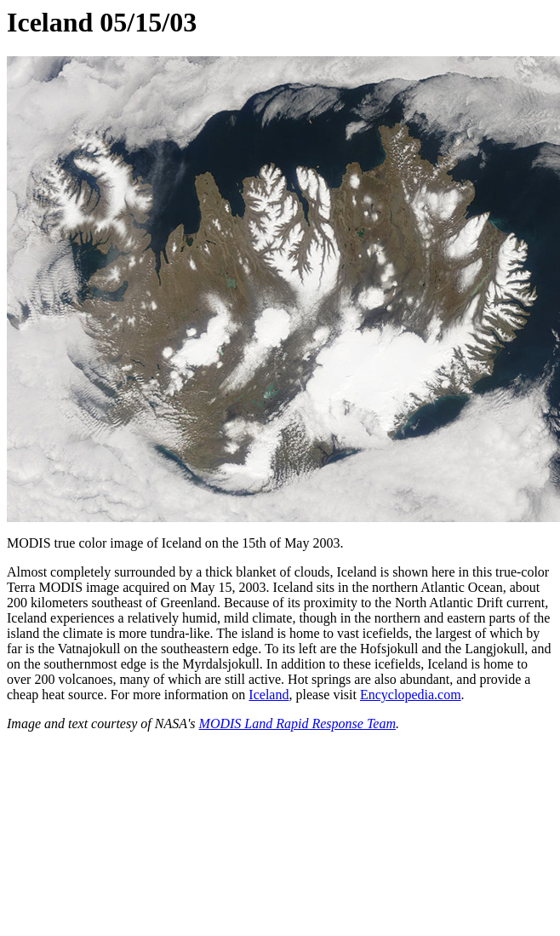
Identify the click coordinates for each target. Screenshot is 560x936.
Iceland (269, 695)
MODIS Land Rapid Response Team (297, 724)
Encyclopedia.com (411, 695)
